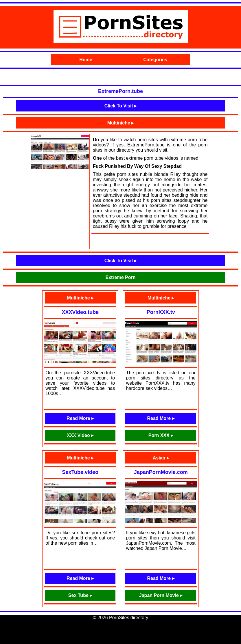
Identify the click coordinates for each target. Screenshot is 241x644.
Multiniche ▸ (121, 123)
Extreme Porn (120, 277)
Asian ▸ (161, 458)
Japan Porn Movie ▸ (161, 595)
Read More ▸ (80, 418)
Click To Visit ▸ (120, 106)
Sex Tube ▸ (80, 595)
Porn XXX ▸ (161, 435)
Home (86, 60)
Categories (155, 60)
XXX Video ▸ (80, 435)
